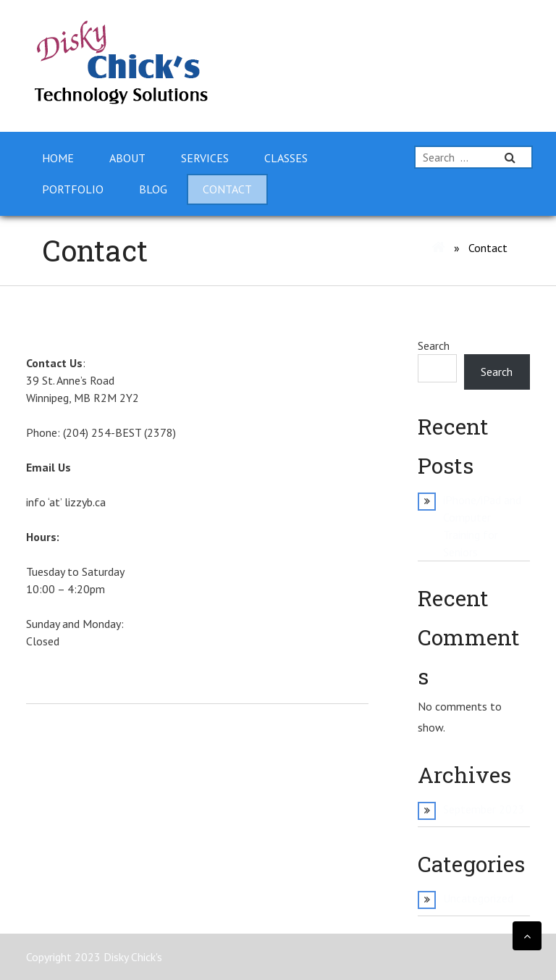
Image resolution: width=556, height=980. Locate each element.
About (127, 158)
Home (58, 158)
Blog (153, 189)
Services (205, 158)
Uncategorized (478, 898)
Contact (227, 189)
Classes (286, 158)
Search (434, 345)
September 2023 (484, 809)
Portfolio (73, 189)
